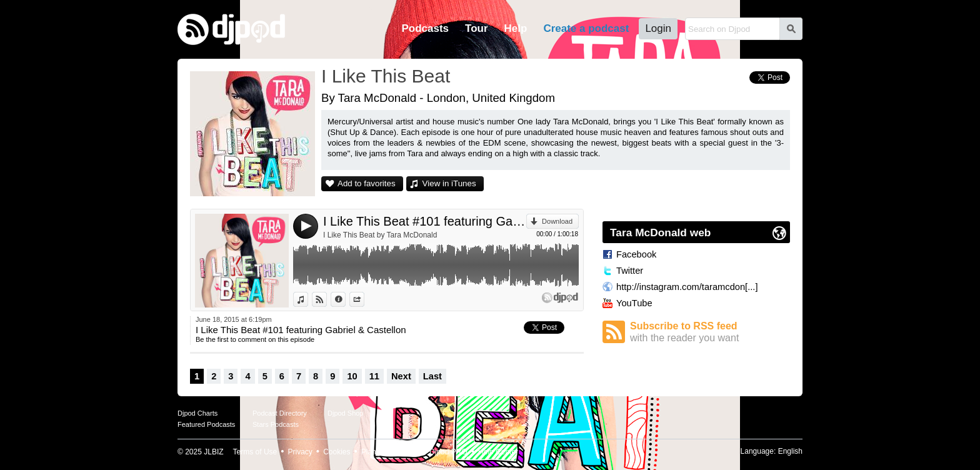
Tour (477, 28)
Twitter (630, 271)
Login (658, 28)
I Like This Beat (386, 76)
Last (432, 376)
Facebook (636, 254)
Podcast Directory (280, 413)
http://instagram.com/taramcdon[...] (687, 287)
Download (557, 221)
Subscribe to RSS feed (710, 332)
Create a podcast (586, 28)
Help (516, 28)
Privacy (300, 452)
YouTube (634, 303)
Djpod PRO (448, 452)
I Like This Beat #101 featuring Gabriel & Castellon (425, 221)
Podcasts (425, 28)
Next (401, 376)
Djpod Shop (346, 413)
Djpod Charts (197, 413)
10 (352, 376)
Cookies (337, 452)
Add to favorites (367, 183)
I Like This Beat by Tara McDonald (380, 235)
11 (374, 376)
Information (345, 299)
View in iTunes (449, 183)
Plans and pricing (390, 452)
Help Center (498, 452)
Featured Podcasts (206, 424)
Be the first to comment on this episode (255, 339)
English (790, 451)
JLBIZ (213, 452)
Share (364, 299)
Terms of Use (255, 452)
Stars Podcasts (276, 424)
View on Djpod (327, 299)
